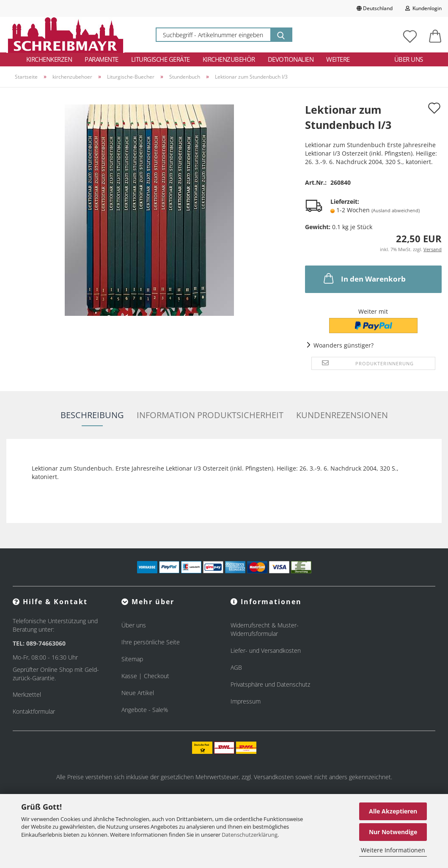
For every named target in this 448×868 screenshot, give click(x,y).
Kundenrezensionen (342, 415)
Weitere (338, 59)
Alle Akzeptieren (393, 811)
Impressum (246, 701)
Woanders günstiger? (344, 345)
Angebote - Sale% (145, 710)
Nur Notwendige (393, 832)
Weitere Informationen (393, 850)
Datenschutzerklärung (250, 835)
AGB (236, 667)
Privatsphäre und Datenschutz (270, 684)
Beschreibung (92, 415)
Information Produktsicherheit (210, 415)
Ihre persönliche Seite (151, 642)
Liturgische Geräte (161, 59)
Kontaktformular (34, 711)
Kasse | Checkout (145, 676)
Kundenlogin (423, 8)
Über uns (409, 59)
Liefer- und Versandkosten (266, 650)
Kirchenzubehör (229, 59)
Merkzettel (27, 694)
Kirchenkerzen (49, 59)
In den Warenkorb (364, 278)
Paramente (102, 59)
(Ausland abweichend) (396, 210)
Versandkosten (274, 777)
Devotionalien (291, 59)
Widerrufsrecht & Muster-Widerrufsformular (265, 629)
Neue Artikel (138, 693)
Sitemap (132, 659)
